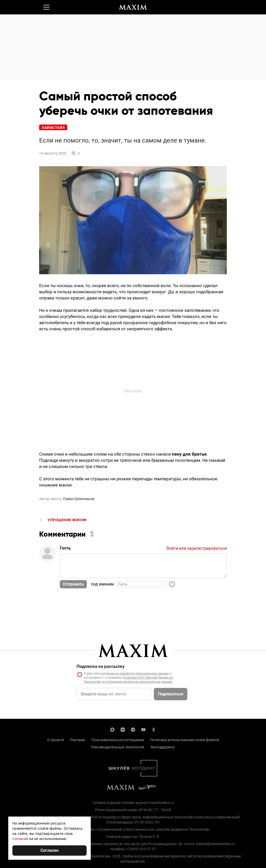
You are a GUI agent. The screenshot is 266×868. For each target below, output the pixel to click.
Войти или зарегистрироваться (197, 548)
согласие (20, 839)
